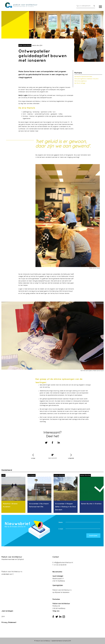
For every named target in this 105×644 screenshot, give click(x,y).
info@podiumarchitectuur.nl (63, 563)
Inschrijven (93, 536)
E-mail (61, 529)
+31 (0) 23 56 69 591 (60, 565)
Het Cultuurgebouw (80, 81)
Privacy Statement (9, 622)
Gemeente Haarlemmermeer (83, 77)
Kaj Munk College (80, 83)
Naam (61, 522)
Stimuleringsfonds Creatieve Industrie (86, 79)
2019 (3, 617)
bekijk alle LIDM (37, 46)
